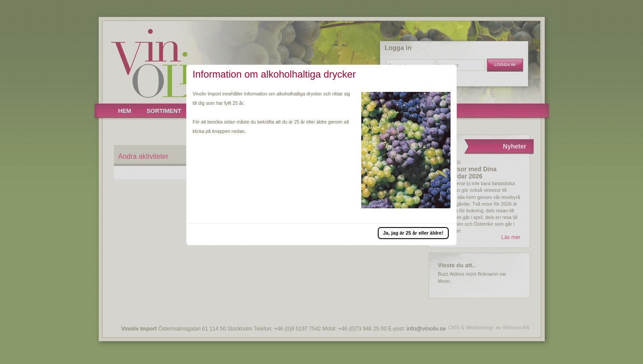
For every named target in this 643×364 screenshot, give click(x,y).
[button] (413, 233)
